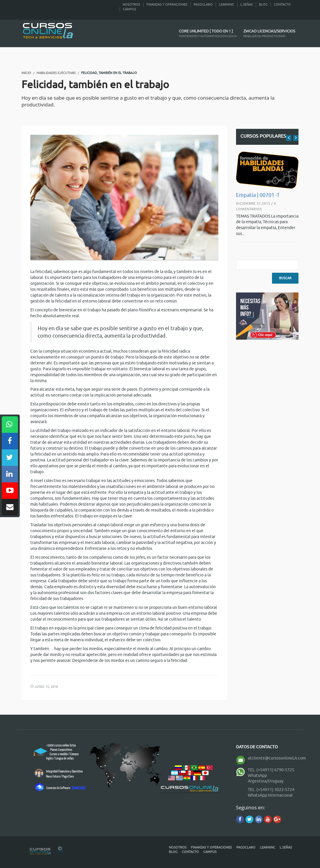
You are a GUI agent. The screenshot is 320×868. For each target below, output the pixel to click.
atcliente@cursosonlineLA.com (277, 758)
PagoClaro (203, 4)
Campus (130, 9)
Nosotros (131, 4)
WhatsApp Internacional (270, 795)
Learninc (227, 4)
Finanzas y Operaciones (167, 4)
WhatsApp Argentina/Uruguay (266, 778)
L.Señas (247, 4)
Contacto (282, 4)
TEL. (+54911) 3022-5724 (271, 790)
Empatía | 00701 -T (258, 195)
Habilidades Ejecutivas (56, 73)
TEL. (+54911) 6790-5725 (271, 770)
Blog (263, 4)
